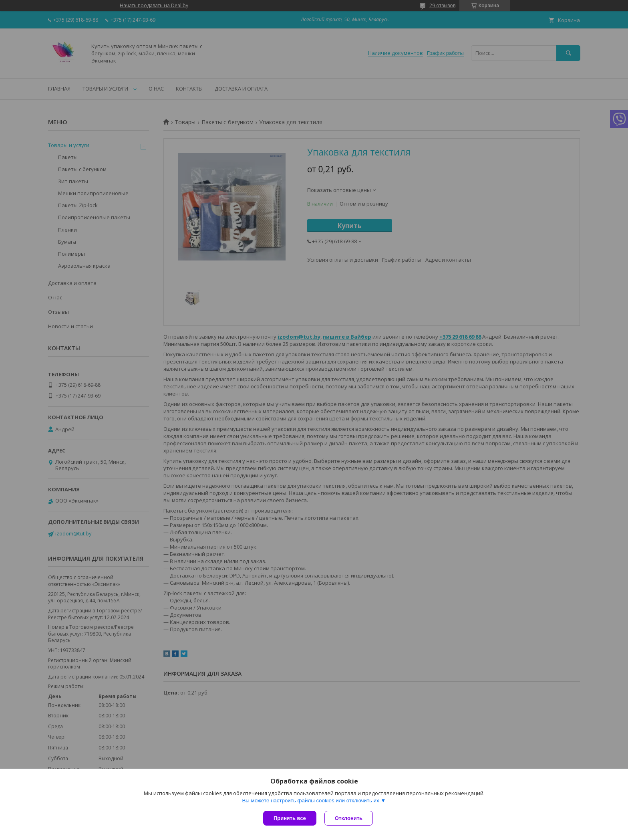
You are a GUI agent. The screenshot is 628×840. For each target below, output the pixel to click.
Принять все (290, 818)
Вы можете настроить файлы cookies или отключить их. (311, 801)
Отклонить (349, 818)
